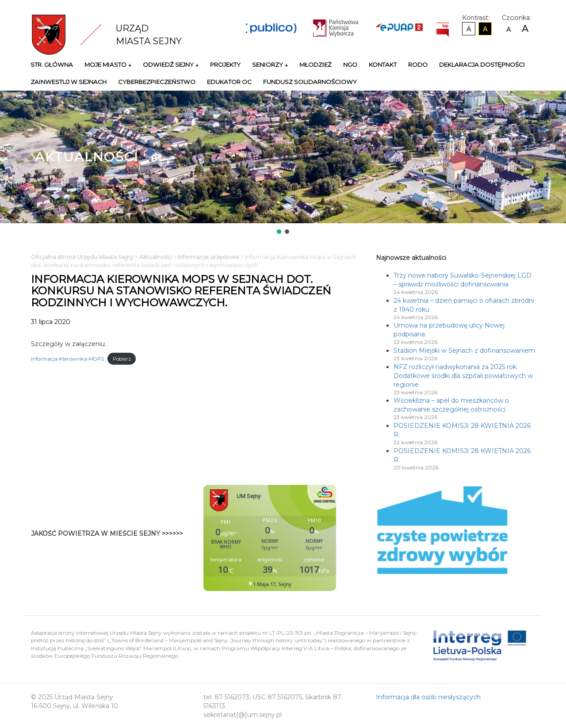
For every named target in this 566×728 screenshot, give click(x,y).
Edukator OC (229, 82)
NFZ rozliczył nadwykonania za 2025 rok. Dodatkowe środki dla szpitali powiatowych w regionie (463, 376)
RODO (418, 65)
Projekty (225, 65)
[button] (279, 232)
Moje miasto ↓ (108, 65)
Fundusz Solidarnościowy (310, 82)
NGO (350, 65)
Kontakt (383, 65)
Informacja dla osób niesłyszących (428, 697)
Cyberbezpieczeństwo (157, 82)
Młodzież (316, 65)
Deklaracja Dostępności (482, 65)
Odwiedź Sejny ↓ (171, 65)
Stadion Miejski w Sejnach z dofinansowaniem (464, 351)
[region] (283, 163)
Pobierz (122, 359)
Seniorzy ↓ (270, 65)
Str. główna (52, 65)
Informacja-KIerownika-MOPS (67, 359)
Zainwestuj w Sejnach (69, 82)
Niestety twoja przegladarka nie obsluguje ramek (292, 538)
